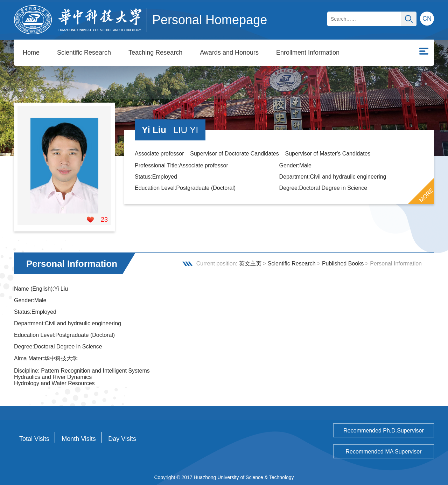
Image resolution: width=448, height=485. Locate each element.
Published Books (343, 263)
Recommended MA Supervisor (384, 451)
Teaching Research (155, 53)
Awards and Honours (229, 53)
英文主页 (250, 263)
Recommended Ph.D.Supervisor (383, 430)
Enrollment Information (308, 53)
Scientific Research (84, 53)
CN (427, 19)
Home (31, 53)
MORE (426, 195)
